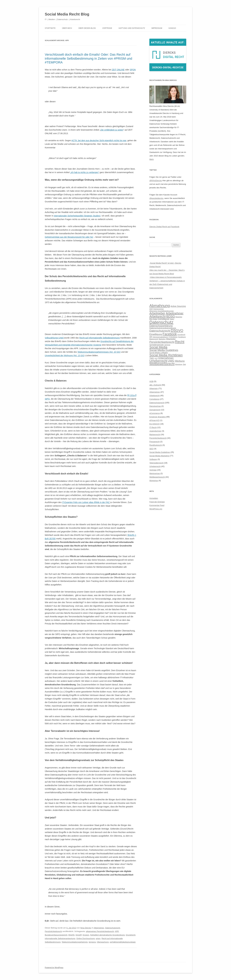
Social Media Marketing (159, 456)
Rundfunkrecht (156, 445)
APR (117, 931)
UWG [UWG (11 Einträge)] (171, 361)
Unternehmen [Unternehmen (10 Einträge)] (166, 358)
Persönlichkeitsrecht (53, 931)
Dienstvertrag (155, 406)
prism (98, 938)
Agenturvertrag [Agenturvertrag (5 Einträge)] (158, 309)
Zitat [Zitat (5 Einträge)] (184, 364)
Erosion (86, 935)
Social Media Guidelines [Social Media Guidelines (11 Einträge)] (164, 350)
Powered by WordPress (54, 968)
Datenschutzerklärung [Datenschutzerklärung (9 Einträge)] (161, 326)
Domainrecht (155, 410)
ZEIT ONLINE (118, 70)
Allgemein (154, 388)
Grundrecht (131, 935)
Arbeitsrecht (154, 396)
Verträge (153, 470)
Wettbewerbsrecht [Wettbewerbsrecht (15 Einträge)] (162, 364)
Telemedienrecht (156, 463)
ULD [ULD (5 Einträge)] (156, 358)
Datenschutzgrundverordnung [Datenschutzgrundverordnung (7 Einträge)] (163, 328)
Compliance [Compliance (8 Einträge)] (163, 319)
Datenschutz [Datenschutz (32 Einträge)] (161, 322)
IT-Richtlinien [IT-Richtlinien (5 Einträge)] (173, 337)
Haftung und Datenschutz (132, 28)
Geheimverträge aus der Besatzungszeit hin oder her (69, 237)
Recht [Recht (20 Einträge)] (180, 342)
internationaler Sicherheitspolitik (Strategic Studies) (77, 216)
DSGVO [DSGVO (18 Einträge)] (177, 331)
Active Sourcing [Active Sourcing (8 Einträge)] (178, 306)
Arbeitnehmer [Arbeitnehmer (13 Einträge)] (175, 313)
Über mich (67, 28)
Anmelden (154, 498)
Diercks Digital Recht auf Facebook (164, 227)
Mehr (152, 159)
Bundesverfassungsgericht (56, 935)
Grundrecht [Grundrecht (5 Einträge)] (181, 335)
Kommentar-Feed (157, 505)
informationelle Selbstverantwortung (60, 938)
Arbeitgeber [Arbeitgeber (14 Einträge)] (157, 313)
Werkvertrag (155, 473)
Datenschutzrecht (113, 928)
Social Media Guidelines (160, 452)
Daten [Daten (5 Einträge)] (172, 319)
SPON (133, 70)
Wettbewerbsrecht (157, 477)
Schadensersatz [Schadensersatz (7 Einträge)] (157, 345)
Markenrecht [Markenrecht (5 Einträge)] (154, 339)
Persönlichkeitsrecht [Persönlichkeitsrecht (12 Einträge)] (162, 342)
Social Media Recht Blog (67, 14)
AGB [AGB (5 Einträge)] (151, 309)
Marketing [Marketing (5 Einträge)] (162, 339)
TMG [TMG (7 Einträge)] (152, 358)
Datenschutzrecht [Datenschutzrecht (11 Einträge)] (160, 331)
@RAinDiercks (156, 181)
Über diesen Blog (87, 28)
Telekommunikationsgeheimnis (75, 942)
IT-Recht (153, 427)
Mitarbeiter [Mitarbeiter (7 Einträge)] (171, 339)
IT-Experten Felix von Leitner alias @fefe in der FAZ (86, 502)
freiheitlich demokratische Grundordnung (107, 935)
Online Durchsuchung (86, 938)
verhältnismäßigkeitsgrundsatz (123, 942)
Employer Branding (158, 417)
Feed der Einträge (157, 502)
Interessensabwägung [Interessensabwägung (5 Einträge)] (160, 337)
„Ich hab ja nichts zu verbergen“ (85, 172)
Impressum (157, 28)
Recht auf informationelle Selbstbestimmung (99, 338)
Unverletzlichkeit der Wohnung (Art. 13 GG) (65, 355)
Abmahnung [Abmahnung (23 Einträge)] (160, 306)
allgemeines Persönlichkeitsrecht (100, 931)
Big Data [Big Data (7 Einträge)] (153, 319)
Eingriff (79, 935)
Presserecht (154, 442)
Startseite (50, 28)
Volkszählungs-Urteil (54, 338)
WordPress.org (156, 509)
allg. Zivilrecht (155, 385)
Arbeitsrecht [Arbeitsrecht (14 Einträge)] (158, 316)
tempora (92, 942)
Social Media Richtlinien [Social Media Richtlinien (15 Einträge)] (166, 355)
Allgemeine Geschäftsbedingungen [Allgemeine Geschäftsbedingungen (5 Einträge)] (162, 311)
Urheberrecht (155, 466)
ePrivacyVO (154, 420)
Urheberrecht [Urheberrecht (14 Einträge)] (158, 361)
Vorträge (107, 28)
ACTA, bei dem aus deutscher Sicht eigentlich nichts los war (99, 140)
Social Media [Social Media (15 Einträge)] (158, 347)
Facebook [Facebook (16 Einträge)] (170, 334)
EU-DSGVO (154, 424)
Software (153, 459)
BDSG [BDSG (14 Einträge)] (171, 316)
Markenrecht (155, 435)
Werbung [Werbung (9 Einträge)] (180, 361)
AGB (151, 381)
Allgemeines (99, 928)
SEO (151, 449)
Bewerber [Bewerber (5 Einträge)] (179, 317)
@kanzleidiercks (156, 198)
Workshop (154, 481)
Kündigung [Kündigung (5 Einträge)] (182, 337)
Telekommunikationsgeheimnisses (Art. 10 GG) (99, 352)
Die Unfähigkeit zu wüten (112, 130)
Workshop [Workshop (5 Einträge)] (179, 364)
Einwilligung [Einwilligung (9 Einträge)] (156, 334)
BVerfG (71, 935)
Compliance (154, 399)
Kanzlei (172, 28)
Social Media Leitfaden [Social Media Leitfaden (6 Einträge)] (159, 353)
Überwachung (103, 942)
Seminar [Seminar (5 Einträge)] (167, 345)
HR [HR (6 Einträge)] (151, 337)
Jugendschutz (155, 431)
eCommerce (155, 413)
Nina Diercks (86, 928)
